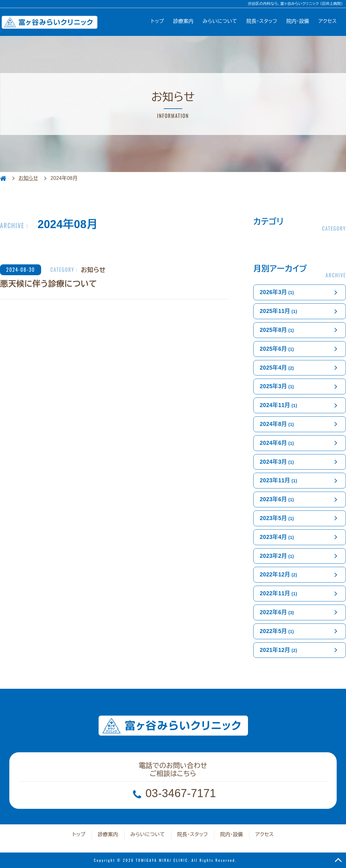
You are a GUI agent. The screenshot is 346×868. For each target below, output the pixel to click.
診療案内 (183, 21)
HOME (3, 178)
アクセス (328, 21)
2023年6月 (277, 499)
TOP (338, 860)
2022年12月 (278, 575)
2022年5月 (277, 631)
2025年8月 (277, 330)
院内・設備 (298, 21)
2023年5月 (277, 518)
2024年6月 (277, 443)
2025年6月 (277, 349)
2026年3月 (277, 292)
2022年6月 (277, 612)
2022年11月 (278, 593)
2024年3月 (277, 462)
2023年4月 (277, 537)
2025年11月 (278, 311)
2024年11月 (278, 405)
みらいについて (220, 21)
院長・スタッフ (262, 21)
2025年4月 (277, 368)
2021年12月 (278, 650)
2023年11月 (278, 480)
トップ (157, 21)
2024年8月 (277, 424)
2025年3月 (277, 386)
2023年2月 (277, 556)
